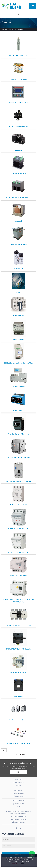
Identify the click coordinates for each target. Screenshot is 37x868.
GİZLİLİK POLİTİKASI (18, 801)
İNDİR (19, 772)
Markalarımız (12, 30)
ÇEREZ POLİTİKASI (18, 804)
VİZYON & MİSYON (18, 783)
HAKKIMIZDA (19, 780)
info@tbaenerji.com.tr (18, 816)
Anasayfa (5, 30)
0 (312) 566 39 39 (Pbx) (18, 819)
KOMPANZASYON (19, 793)
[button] (31, 862)
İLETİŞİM (18, 786)
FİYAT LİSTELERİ (18, 796)
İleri (4, 750)
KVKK (19, 807)
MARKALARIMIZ (19, 790)
